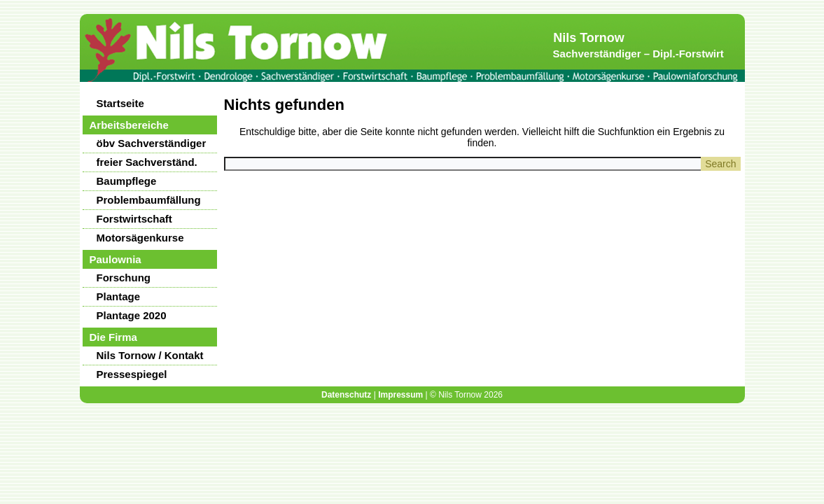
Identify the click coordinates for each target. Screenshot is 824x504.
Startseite (120, 103)
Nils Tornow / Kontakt (150, 355)
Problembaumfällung (149, 200)
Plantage (119, 296)
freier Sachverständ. (147, 162)
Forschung (124, 278)
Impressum (400, 395)
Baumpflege (127, 181)
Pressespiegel (132, 374)
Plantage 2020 (132, 315)
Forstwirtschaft (134, 219)
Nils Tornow (589, 38)
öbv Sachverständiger (152, 143)
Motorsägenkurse (140, 238)
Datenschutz (346, 395)
